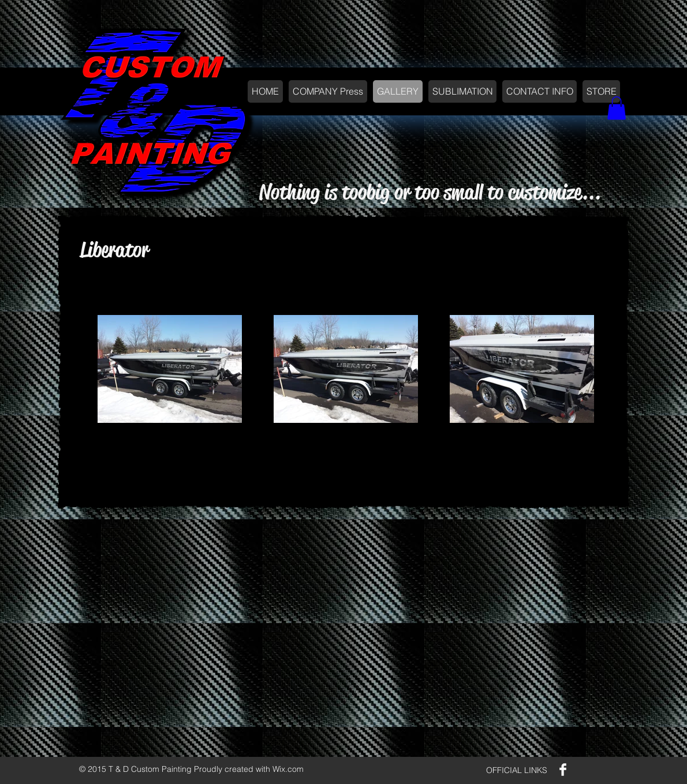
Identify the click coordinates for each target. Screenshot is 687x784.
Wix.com (288, 769)
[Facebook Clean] (563, 770)
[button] (617, 108)
